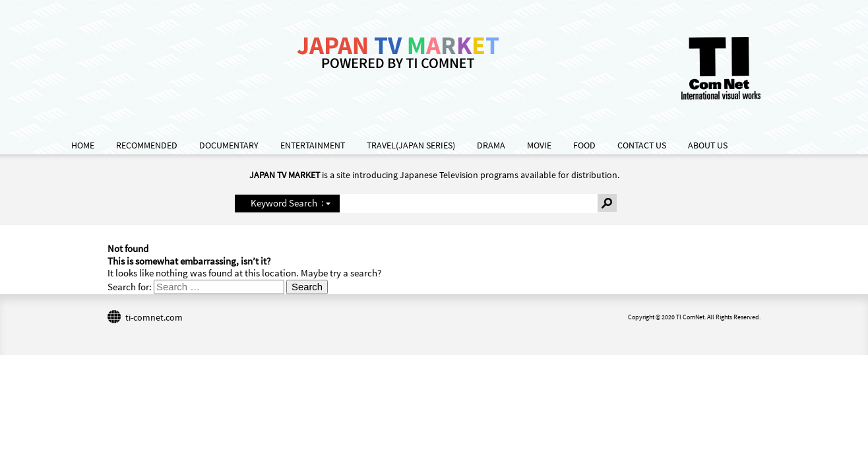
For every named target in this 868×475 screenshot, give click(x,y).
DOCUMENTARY (229, 145)
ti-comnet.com (154, 317)
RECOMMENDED (147, 145)
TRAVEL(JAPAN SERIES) (411, 145)
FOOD (584, 145)
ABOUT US (708, 145)
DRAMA (491, 145)
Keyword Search (284, 203)
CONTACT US (642, 145)
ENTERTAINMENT (313, 145)
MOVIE (539, 145)
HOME (83, 145)
